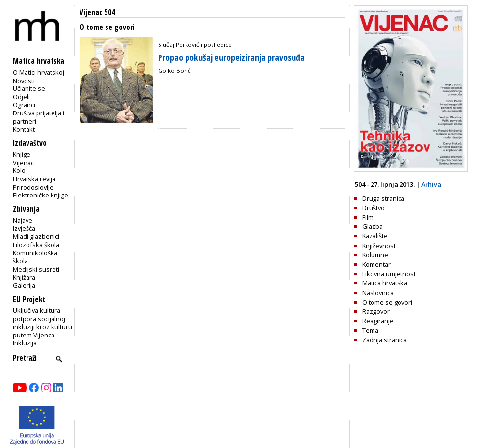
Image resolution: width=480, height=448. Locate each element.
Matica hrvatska (385, 283)
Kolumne (375, 255)
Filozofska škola (36, 245)
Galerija (24, 285)
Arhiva (431, 184)
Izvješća (24, 228)
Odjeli (21, 97)
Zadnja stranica (385, 340)
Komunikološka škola (35, 257)
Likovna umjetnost (389, 274)
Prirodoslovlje (33, 187)
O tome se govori (387, 302)
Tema (370, 330)
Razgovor (376, 311)
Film (368, 217)
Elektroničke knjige (40, 195)
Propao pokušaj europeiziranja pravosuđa (231, 57)
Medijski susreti (36, 269)
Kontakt (24, 129)
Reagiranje (378, 321)
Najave (23, 220)
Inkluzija (25, 343)
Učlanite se (29, 88)
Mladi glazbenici (36, 236)
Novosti (24, 81)
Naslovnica (378, 293)
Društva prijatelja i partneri (39, 117)
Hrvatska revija (34, 179)
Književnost (379, 246)
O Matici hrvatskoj (39, 72)
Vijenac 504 (97, 13)
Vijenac (23, 163)
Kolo (19, 170)
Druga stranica (383, 198)
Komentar (376, 264)
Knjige (22, 154)
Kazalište (375, 236)
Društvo (373, 208)
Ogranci (24, 105)
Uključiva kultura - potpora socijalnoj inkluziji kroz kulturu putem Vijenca (42, 323)
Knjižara (24, 277)
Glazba (373, 226)
